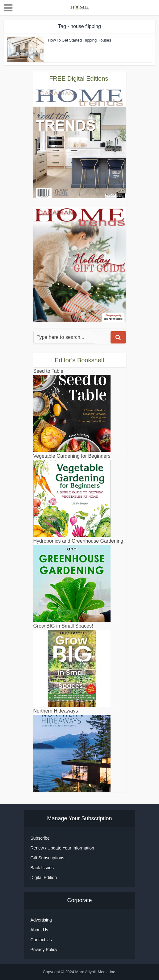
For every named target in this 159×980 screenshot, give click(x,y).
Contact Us (41, 940)
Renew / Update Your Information (62, 848)
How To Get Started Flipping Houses (79, 40)
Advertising (41, 920)
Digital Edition (44, 878)
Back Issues (42, 868)
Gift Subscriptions (48, 858)
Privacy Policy (44, 950)
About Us (40, 930)
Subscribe (40, 838)
